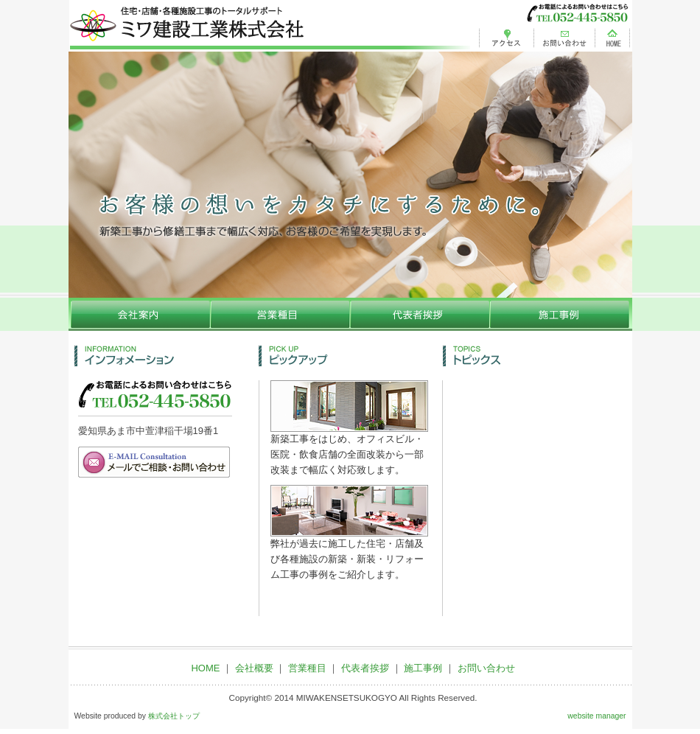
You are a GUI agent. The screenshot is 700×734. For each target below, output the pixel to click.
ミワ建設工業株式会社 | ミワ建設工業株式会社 (269, 26)
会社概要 (140, 314)
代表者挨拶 (422, 314)
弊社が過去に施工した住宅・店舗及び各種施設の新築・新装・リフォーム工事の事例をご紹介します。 (349, 554)
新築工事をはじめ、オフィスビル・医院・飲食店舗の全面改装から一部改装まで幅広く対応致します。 (349, 449)
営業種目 (282, 314)
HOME (613, 36)
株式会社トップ (174, 716)
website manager (596, 716)
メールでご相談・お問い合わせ (155, 462)
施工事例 (562, 314)
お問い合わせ (564, 36)
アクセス (503, 36)
